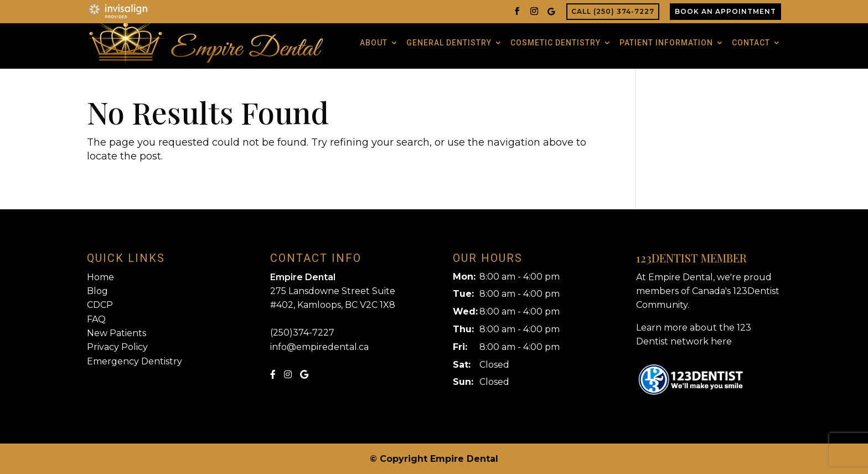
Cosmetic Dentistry (556, 43)
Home (100, 277)
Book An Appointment (725, 11)
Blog (97, 291)
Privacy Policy (117, 347)
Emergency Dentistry (135, 361)
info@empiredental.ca (319, 347)
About (374, 43)
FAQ (96, 319)
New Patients (117, 333)
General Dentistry (449, 43)
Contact (751, 43)
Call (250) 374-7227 (613, 11)
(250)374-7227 (302, 333)
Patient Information (666, 43)
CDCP (100, 305)
